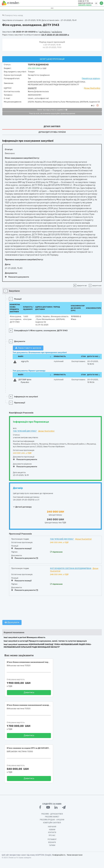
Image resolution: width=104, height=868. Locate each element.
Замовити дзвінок (83, 5)
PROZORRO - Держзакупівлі (52, 814)
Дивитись (29, 692)
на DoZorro (57, 32)
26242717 (32, 88)
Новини (52, 830)
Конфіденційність (59, 855)
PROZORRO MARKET (52, 817)
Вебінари (52, 842)
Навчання (52, 827)
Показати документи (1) (25, 558)
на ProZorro (45, 32)
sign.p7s (25, 361)
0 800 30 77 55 (82, 1)
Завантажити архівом (28, 348)
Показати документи (17, 277)
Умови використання (75, 855)
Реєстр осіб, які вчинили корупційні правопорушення (52, 114)
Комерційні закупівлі (52, 823)
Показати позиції (21, 548)
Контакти (52, 832)
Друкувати (12, 622)
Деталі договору (22, 507)
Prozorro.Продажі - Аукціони (52, 820)
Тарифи (52, 845)
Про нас (52, 835)
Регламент (52, 839)
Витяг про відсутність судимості (52, 110)
